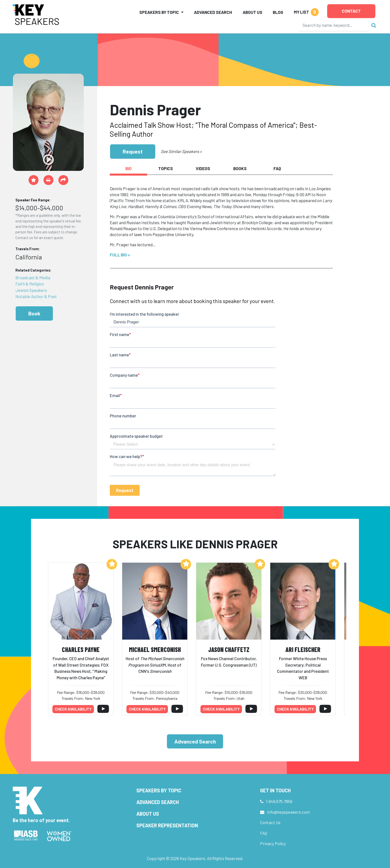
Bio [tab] (129, 168)
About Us (253, 12)
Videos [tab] (203, 168)
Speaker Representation (167, 825)
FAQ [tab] (277, 168)
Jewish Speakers (31, 290)
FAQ (264, 833)
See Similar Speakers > (181, 151)
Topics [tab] (166, 168)
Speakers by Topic (159, 790)
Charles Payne (81, 649)
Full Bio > (120, 255)
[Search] (334, 25)
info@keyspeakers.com (288, 812)
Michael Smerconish (155, 649)
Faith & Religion (30, 284)
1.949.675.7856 (279, 801)
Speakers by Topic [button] (159, 12)
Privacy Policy (273, 843)
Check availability (73, 709)
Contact (351, 11)
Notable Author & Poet (36, 296)
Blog (278, 12)
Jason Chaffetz (229, 649)
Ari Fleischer (303, 649)
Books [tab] (240, 168)
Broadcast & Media (33, 278)
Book (34, 313)
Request (133, 151)
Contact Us (270, 822)
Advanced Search (213, 12)
